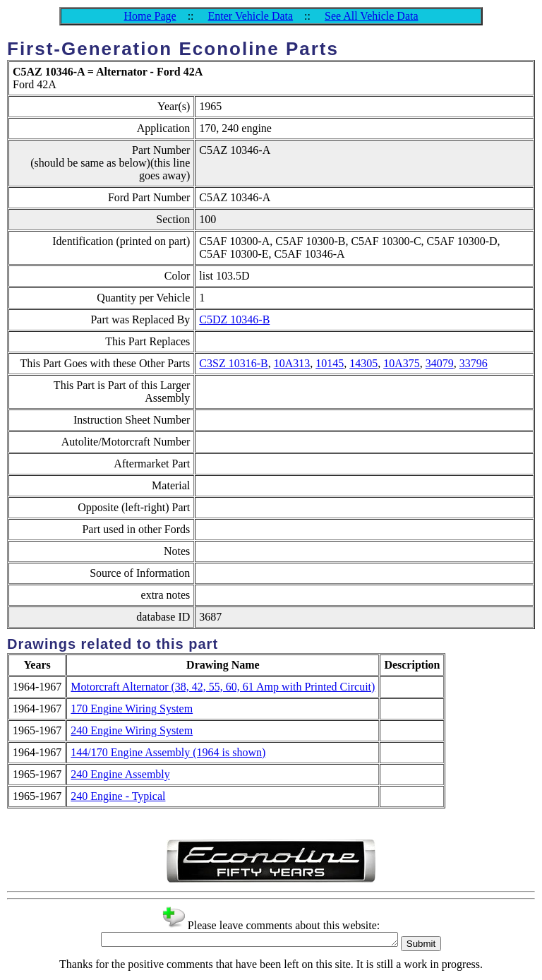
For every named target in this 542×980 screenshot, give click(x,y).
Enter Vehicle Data (251, 16)
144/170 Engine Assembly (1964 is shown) (168, 752)
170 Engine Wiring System (132, 709)
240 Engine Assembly (120, 774)
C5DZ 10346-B (234, 319)
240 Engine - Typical (118, 796)
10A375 (402, 363)
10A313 (292, 363)
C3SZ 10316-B (233, 363)
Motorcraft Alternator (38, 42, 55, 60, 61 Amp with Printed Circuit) (223, 687)
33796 (474, 363)
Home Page (150, 16)
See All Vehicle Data (372, 16)
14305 (363, 363)
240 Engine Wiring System (132, 730)
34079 (440, 363)
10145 (330, 363)
